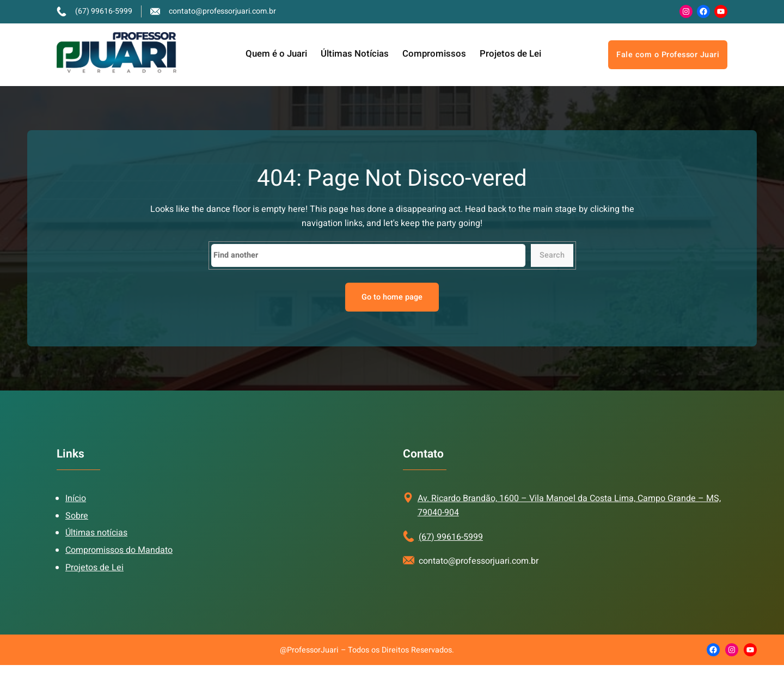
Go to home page (392, 297)
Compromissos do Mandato (119, 550)
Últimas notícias (96, 533)
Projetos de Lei (94, 568)
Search (552, 255)
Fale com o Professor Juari (668, 55)
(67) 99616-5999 (451, 537)
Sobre (77, 516)
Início (76, 498)
